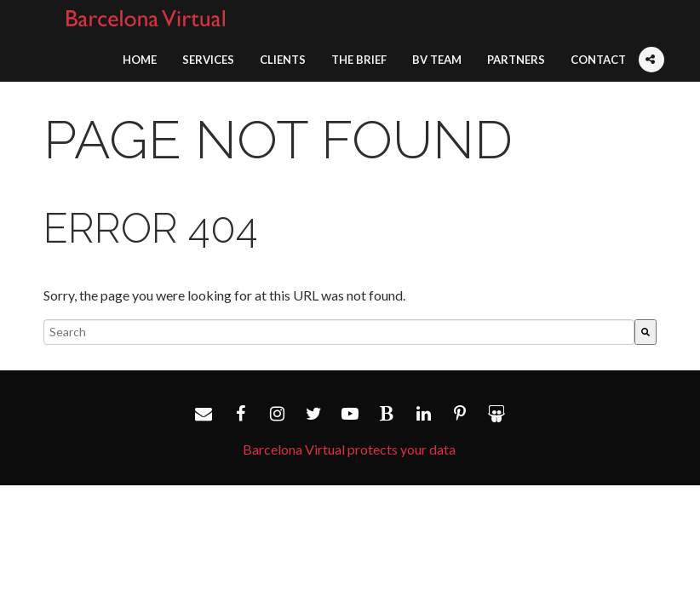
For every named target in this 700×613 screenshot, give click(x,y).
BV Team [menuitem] (437, 60)
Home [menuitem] (140, 60)
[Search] (645, 332)
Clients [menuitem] (283, 60)
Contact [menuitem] (598, 60)
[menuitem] (651, 49)
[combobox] (339, 332)
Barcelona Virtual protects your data (349, 449)
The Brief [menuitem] (359, 60)
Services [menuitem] (208, 60)
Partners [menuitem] (516, 60)
